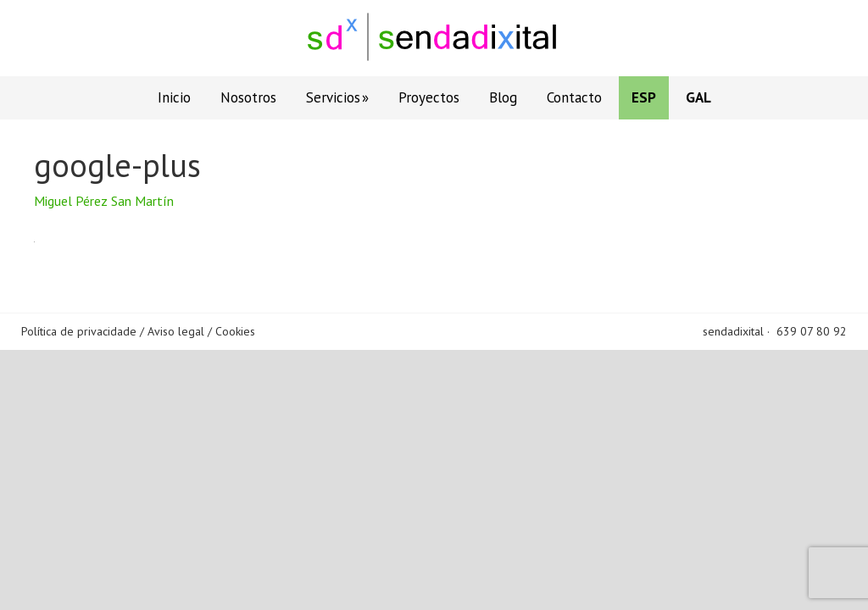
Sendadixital (434, 38)
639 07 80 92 (812, 331)
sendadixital (733, 331)
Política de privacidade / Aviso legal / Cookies (138, 331)
